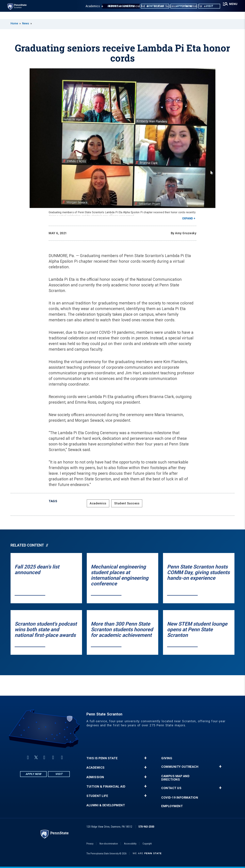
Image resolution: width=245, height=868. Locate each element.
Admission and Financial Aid (124, 14)
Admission (95, 777)
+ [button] (145, 758)
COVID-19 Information (180, 798)
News (26, 23)
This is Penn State (102, 758)
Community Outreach (180, 767)
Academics (90, 14)
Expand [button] (188, 218)
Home (14, 23)
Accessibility (130, 844)
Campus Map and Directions (175, 778)
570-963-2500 (146, 827)
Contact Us (151, 7)
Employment (172, 806)
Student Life (97, 796)
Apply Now (180, 7)
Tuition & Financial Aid (106, 787)
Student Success (162, 14)
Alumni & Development (106, 805)
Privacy (90, 844)
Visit (205, 7)
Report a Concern (117, 7)
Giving (167, 758)
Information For (190, 14)
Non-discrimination (109, 844)
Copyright (147, 844)
